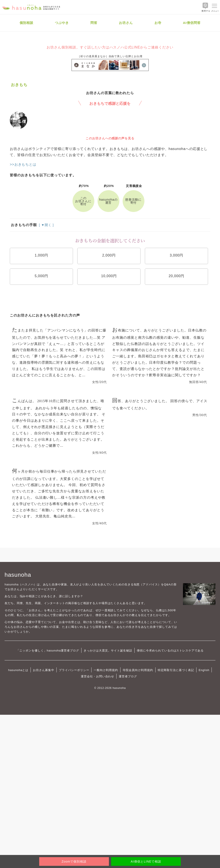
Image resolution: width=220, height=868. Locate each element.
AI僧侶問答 (192, 23)
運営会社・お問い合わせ (97, 676)
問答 (94, 23)
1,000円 (41, 255)
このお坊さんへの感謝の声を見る (110, 138)
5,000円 (41, 276)
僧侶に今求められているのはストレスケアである (170, 651)
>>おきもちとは (23, 164)
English (204, 670)
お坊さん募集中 (44, 670)
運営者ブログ (128, 676)
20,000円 (176, 276)
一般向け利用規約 (106, 670)
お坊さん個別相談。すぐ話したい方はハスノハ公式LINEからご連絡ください (110, 47)
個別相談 (27, 23)
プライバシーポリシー (74, 670)
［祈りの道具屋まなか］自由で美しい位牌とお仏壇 (110, 56)
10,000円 (109, 276)
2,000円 (109, 255)
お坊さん (126, 23)
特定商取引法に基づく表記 (176, 670)
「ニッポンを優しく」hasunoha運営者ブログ (48, 651)
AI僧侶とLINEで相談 (146, 861)
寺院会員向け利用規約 (138, 670)
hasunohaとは (18, 670)
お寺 (158, 23)
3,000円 (176, 255)
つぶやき (62, 23)
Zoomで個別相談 (74, 861)
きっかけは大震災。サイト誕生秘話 (108, 651)
